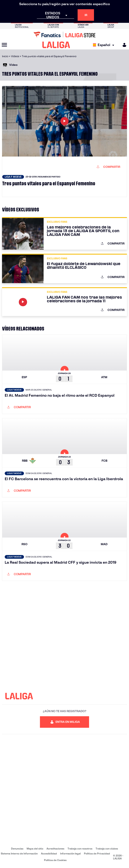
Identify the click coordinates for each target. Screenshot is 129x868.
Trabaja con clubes (107, 849)
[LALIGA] (56, 45)
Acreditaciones (55, 849)
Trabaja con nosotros (80, 849)
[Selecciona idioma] (105, 45)
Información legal (70, 854)
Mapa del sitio (35, 849)
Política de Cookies (55, 860)
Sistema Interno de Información (19, 854)
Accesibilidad (49, 854)
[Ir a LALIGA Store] (64, 35)
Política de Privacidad (97, 854)
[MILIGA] (123, 45)
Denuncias (17, 849)
